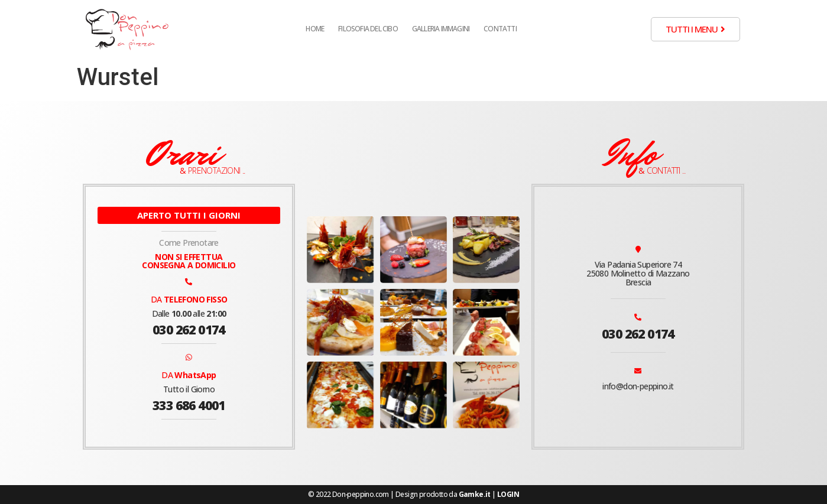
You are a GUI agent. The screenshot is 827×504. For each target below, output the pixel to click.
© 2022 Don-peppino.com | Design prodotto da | (413, 494)
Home (315, 29)
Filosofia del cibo (368, 29)
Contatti (500, 29)
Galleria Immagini (441, 29)
